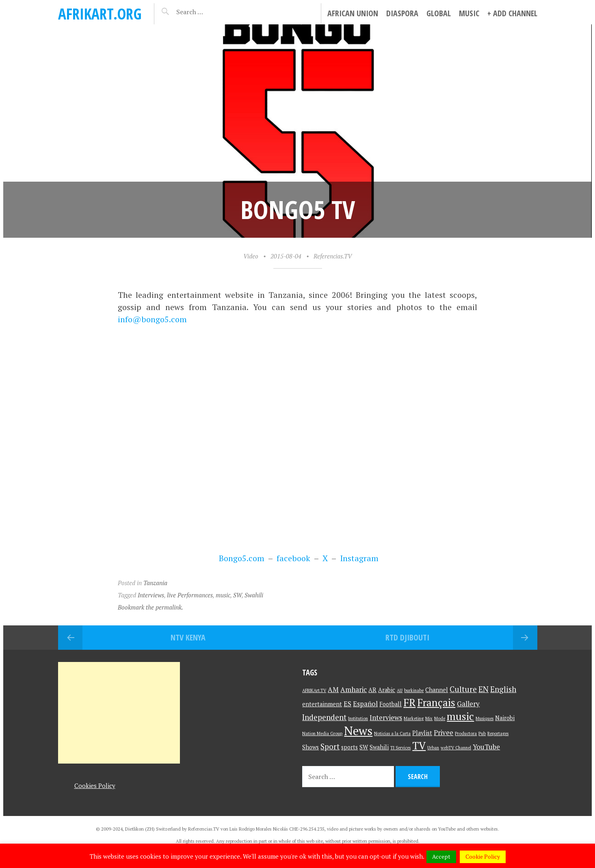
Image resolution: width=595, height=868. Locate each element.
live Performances (190, 595)
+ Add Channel (512, 13)
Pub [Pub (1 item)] (482, 733)
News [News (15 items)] (358, 731)
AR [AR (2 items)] (372, 690)
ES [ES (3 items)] (347, 704)
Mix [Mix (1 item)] (429, 718)
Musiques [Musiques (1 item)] (485, 718)
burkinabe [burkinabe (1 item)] (414, 690)
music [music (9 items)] (460, 716)
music (223, 595)
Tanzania (155, 583)
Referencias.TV (333, 256)
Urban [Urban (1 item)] (433, 748)
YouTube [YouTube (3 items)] (486, 747)
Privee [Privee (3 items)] (444, 732)
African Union (353, 13)
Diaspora (402, 13)
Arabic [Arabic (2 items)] (387, 690)
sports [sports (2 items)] (349, 747)
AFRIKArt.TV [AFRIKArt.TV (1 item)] (314, 690)
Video (251, 256)
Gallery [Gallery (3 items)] (468, 704)
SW (237, 595)
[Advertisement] (119, 713)
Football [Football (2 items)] (391, 704)
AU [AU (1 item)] (400, 690)
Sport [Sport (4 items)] (330, 746)
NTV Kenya (188, 637)
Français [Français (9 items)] (436, 702)
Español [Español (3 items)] (365, 704)
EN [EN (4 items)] (484, 689)
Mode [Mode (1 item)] (440, 718)
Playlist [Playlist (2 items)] (422, 733)
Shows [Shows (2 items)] (310, 747)
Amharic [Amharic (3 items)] (354, 689)
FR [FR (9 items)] (409, 702)
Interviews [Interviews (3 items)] (386, 717)
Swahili (254, 595)
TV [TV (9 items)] (419, 745)
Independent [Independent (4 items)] (324, 717)
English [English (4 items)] (503, 689)
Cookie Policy (483, 856)
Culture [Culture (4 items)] (463, 689)
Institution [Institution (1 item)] (358, 718)
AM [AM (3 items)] (333, 689)
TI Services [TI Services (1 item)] (400, 748)
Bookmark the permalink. (150, 607)
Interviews (151, 595)
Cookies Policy (95, 786)
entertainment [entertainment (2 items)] (322, 704)
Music (469, 13)
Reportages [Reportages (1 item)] (498, 733)
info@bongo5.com (152, 319)
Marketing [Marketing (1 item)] (414, 718)
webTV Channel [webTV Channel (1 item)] (456, 748)
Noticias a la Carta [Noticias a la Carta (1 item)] (392, 733)
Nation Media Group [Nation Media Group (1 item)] (322, 733)
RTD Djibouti (407, 637)
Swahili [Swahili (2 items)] (379, 747)
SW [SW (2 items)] (364, 747)
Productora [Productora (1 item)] (466, 733)
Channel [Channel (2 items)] (437, 690)
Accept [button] (441, 856)
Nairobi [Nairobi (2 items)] (505, 718)
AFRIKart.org (100, 14)
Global (439, 13)
